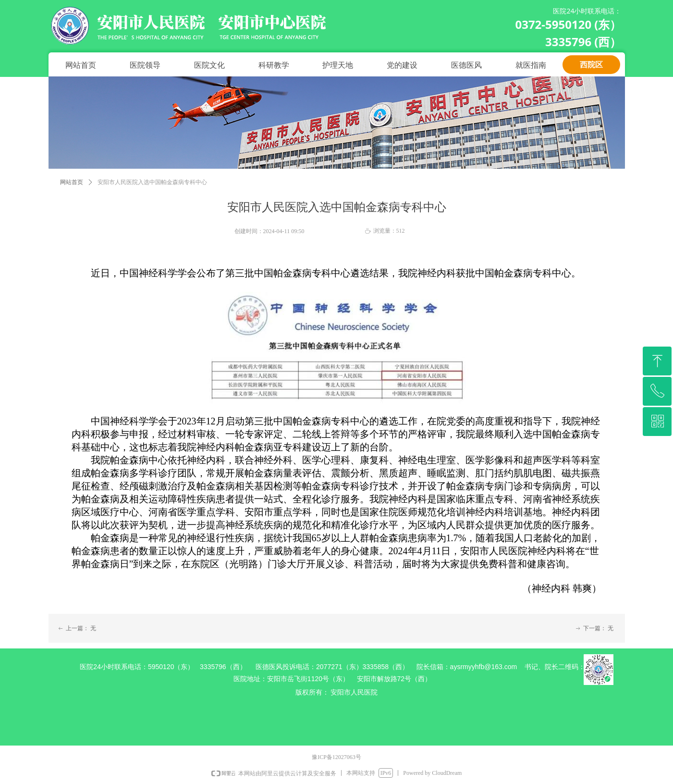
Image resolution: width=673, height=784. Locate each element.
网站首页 (72, 182)
